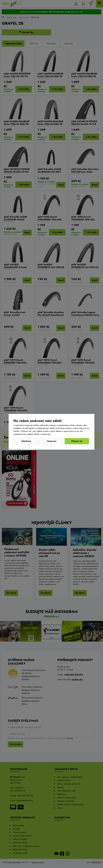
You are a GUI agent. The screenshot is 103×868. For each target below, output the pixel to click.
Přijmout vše (77, 441)
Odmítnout (26, 441)
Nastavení (52, 441)
